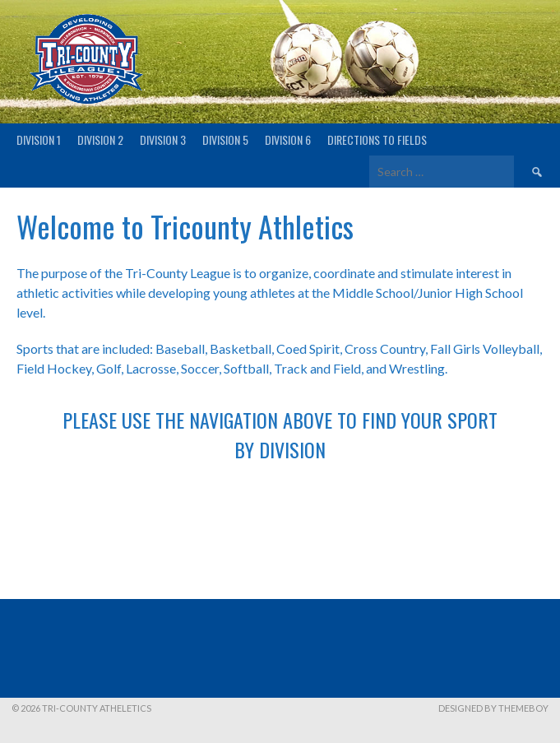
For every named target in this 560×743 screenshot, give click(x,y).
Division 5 (225, 139)
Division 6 (288, 139)
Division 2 (100, 139)
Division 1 (39, 139)
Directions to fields (377, 139)
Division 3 (163, 139)
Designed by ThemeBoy (493, 708)
